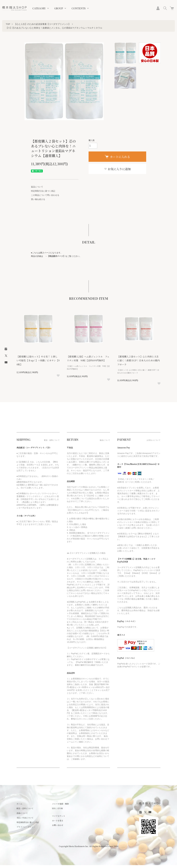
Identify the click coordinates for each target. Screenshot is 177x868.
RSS (54, 808)
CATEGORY (39, 8)
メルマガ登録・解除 (60, 804)
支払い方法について (25, 818)
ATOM (60, 808)
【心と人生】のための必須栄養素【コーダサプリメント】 (42, 24)
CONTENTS (79, 8)
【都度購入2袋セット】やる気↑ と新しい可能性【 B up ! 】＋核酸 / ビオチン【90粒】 (38, 360)
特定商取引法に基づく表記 (43, 191)
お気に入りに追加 (117, 169)
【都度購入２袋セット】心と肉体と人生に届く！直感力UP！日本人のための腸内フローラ (138, 360)
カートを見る (58, 821)
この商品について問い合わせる (45, 195)
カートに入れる (117, 157)
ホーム (19, 804)
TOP (8, 24)
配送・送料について (25, 808)
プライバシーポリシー (26, 827)
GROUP (59, 8)
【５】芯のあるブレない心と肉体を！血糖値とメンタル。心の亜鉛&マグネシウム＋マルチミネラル (54, 28)
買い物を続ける (38, 199)
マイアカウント (59, 816)
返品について (37, 187)
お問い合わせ (58, 825)
